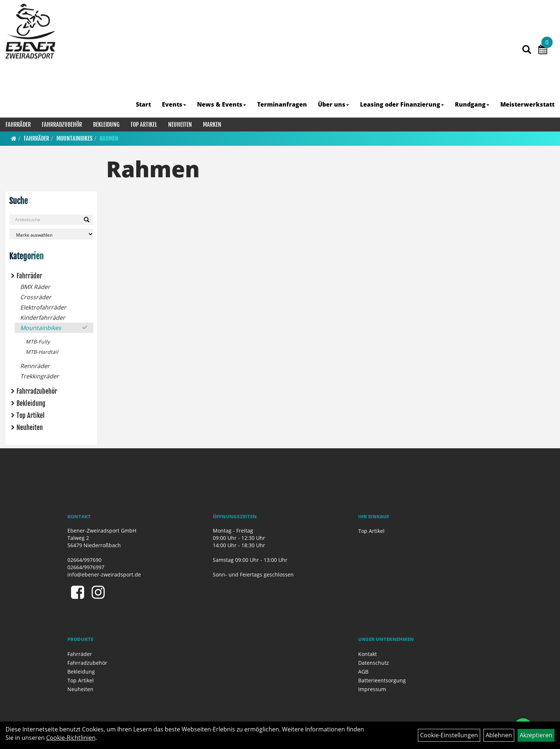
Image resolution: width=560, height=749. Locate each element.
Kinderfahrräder (43, 318)
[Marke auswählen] (51, 234)
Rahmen (109, 138)
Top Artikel (144, 125)
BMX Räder (35, 287)
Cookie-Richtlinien (71, 738)
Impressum (372, 689)
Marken (212, 125)
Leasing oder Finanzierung (402, 104)
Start (143, 104)
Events (174, 104)
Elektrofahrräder (43, 307)
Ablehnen (499, 735)
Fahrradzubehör (62, 125)
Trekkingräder (40, 376)
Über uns (333, 104)
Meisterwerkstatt (527, 104)
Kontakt (368, 654)
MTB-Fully (38, 342)
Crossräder (36, 297)
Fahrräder (18, 125)
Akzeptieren (536, 735)
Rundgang (472, 104)
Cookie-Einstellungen (449, 735)
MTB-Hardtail (42, 352)
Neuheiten (180, 125)
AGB (363, 672)
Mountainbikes (74, 138)
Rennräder (35, 366)
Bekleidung (106, 125)
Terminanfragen (282, 104)
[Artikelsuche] (527, 50)
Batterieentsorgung (382, 680)
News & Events (222, 104)
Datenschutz (374, 663)
